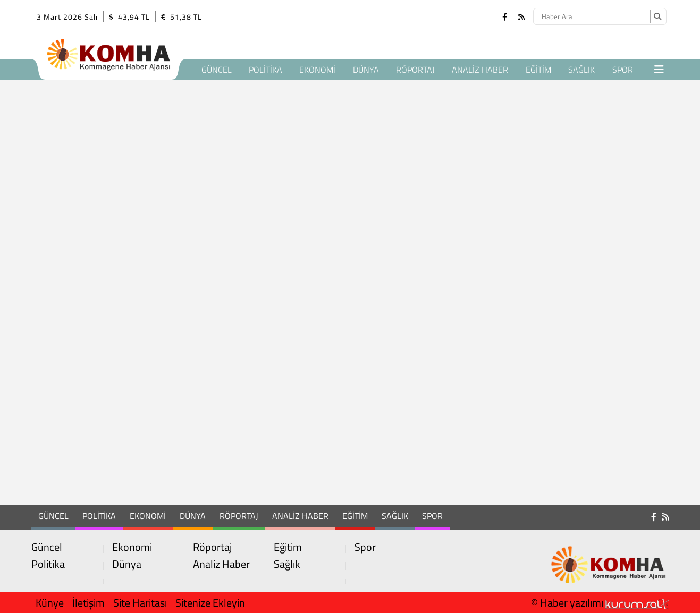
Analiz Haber (480, 70)
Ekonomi (317, 70)
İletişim (88, 603)
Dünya (366, 70)
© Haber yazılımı (600, 603)
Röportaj (415, 70)
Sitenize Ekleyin (210, 603)
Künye (50, 603)
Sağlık (581, 70)
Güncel (217, 70)
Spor (623, 70)
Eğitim (538, 70)
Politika (265, 70)
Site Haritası (140, 603)
